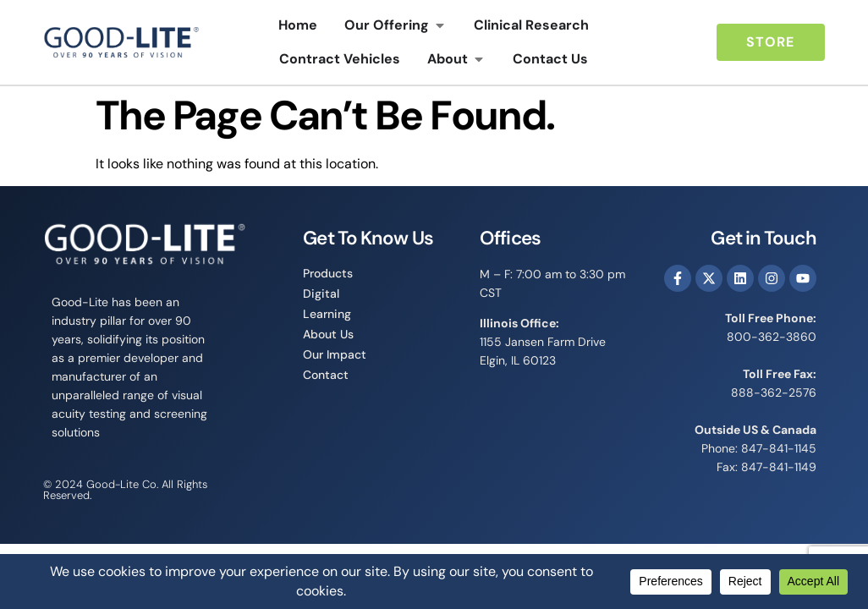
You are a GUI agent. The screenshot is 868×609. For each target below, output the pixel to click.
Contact (326, 375)
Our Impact (335, 354)
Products (328, 273)
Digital (321, 294)
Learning (327, 314)
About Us (328, 334)
